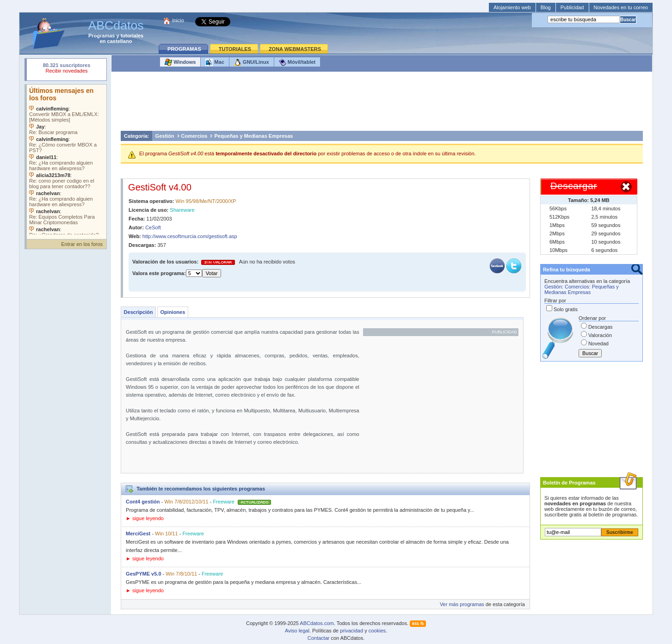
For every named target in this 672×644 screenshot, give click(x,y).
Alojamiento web (512, 7)
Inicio (178, 20)
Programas (102, 36)
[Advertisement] (382, 104)
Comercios (194, 136)
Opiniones (173, 312)
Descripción (139, 312)
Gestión (165, 136)
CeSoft (153, 227)
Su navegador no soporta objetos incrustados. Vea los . (67, 159)
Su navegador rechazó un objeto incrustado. (67, 69)
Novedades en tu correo (621, 7)
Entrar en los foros (82, 244)
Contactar (319, 638)
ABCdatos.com (317, 623)
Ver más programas (462, 604)
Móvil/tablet (297, 62)
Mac (215, 62)
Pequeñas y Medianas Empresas (253, 136)
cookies (377, 631)
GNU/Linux (252, 62)
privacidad (351, 631)
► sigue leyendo (145, 518)
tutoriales (132, 36)
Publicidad (572, 7)
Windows (180, 62)
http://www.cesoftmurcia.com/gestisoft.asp (190, 236)
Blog (546, 7)
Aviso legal (297, 631)
